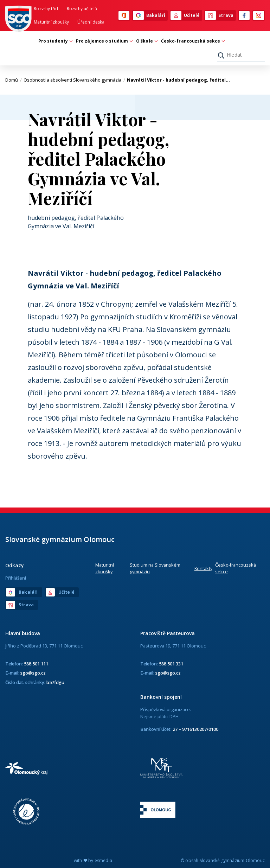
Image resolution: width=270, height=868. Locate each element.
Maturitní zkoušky (51, 22)
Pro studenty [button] (55, 41)
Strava (219, 15)
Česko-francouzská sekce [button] (192, 41)
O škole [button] (146, 41)
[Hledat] (241, 55)
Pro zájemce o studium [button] (104, 41)
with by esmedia (93, 860)
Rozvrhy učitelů (82, 9)
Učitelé (185, 15)
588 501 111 (36, 664)
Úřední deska (91, 22)
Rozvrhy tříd (46, 9)
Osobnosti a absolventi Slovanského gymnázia (74, 80)
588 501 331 (171, 664)
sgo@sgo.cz (33, 673)
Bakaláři (149, 15)
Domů (14, 80)
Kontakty (203, 568)
